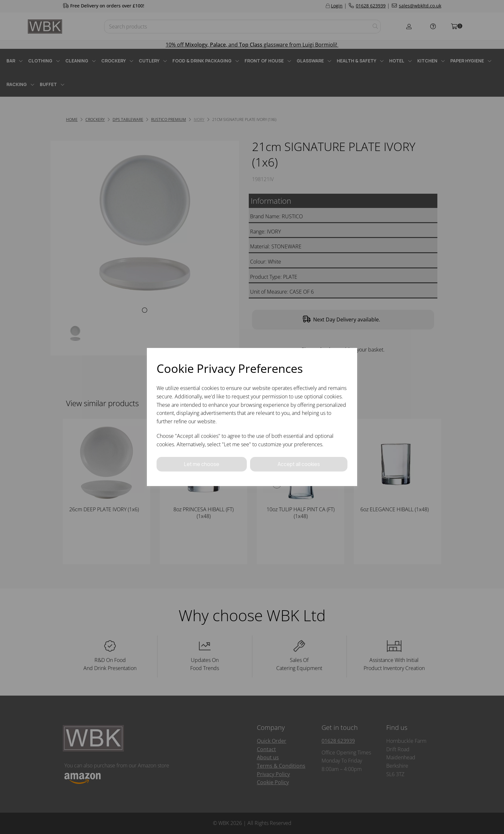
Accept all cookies (299, 464)
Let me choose (202, 464)
